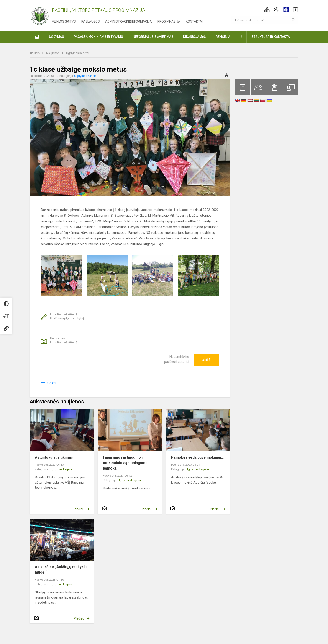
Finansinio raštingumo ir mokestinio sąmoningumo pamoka (125, 463)
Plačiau (79, 509)
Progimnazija (169, 21)
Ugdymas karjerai (78, 53)
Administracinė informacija (129, 21)
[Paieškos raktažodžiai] (265, 20)
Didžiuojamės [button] (195, 37)
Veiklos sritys (64, 21)
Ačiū (206, 360)
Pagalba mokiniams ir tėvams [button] (98, 37)
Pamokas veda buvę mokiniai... (197, 457)
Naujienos (53, 53)
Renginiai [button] (223, 37)
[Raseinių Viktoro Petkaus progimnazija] (42, 14)
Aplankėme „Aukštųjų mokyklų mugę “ (61, 570)
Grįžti (51, 383)
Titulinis (35, 53)
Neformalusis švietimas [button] (153, 37)
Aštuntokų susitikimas (54, 457)
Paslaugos (91, 21)
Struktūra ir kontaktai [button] (271, 37)
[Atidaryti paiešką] (293, 20)
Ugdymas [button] (56, 37)
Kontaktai (194, 21)
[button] (267, 10)
